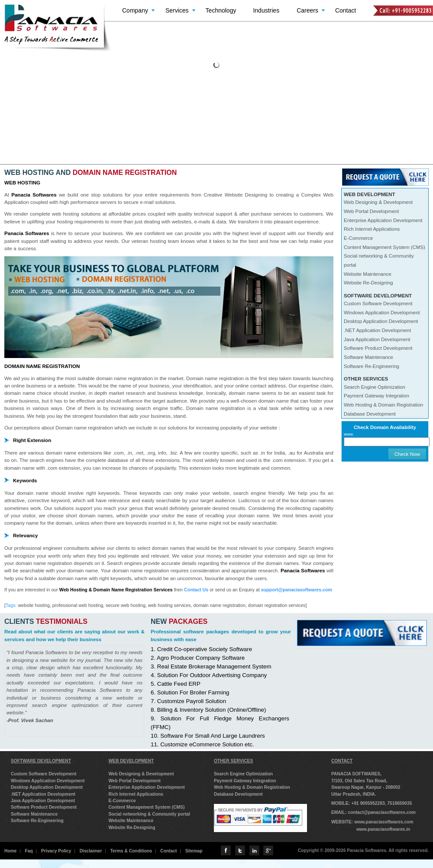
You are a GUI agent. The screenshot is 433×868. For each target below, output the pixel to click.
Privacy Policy (56, 851)
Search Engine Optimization (375, 387)
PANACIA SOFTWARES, (356, 774)
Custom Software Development (378, 303)
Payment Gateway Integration (376, 396)
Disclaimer (91, 851)
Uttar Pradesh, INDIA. (354, 794)
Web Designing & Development (378, 202)
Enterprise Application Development (383, 220)
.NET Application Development (377, 330)
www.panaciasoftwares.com (384, 822)
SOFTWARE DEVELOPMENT (41, 761)
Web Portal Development (371, 211)
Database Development (370, 414)
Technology (221, 10)
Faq (29, 851)
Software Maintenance (368, 357)
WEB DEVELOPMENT (131, 761)
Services (177, 10)
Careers (307, 10)
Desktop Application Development (381, 321)
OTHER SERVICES (233, 761)
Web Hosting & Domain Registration (383, 405)
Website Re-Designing (368, 283)
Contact (346, 10)
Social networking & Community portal (149, 814)
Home (10, 851)
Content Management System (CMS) (385, 247)
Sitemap (194, 851)
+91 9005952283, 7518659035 (381, 803)
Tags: (11, 605)
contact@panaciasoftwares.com (381, 812)
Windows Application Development (382, 313)
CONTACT (342, 761)
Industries (266, 10)
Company (135, 10)
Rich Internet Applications (372, 229)
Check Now (407, 454)
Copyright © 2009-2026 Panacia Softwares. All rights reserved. (363, 850)
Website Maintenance (368, 274)
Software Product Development (378, 348)
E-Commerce (358, 238)
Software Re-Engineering (372, 366)
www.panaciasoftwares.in (383, 829)
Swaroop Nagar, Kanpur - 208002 (366, 787)
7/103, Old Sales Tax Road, (359, 781)
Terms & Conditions (131, 851)
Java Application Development (377, 339)
